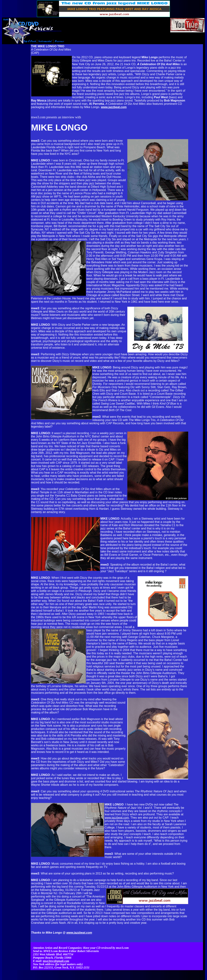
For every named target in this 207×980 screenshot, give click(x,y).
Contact (152, 968)
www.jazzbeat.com (117, 818)
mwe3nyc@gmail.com (56, 954)
